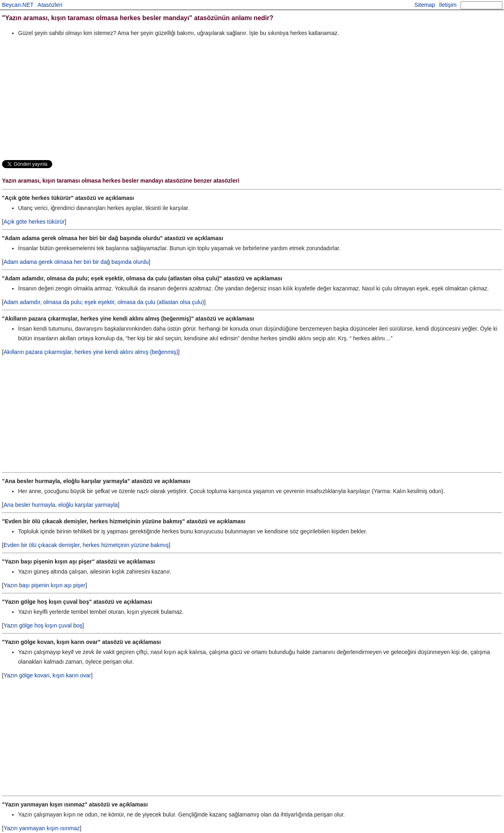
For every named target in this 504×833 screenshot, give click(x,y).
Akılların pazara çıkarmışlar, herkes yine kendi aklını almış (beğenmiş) (91, 352)
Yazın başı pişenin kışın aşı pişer (45, 585)
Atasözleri (50, 5)
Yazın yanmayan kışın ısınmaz (42, 828)
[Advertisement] (243, 98)
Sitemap (425, 5)
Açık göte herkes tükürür (34, 222)
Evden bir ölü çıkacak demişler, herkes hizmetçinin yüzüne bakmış (86, 545)
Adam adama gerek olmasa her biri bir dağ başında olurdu (76, 262)
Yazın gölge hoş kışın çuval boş (43, 625)
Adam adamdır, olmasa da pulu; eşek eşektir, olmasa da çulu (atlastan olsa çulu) (104, 302)
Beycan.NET (18, 5)
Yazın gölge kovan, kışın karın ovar (47, 675)
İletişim (448, 5)
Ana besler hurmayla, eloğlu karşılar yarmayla (61, 505)
